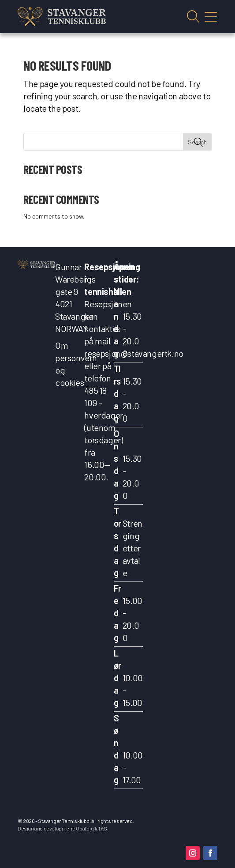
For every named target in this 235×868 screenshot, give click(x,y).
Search (197, 142)
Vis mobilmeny (211, 17)
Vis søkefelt (193, 17)
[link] (62, 17)
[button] (193, 853)
